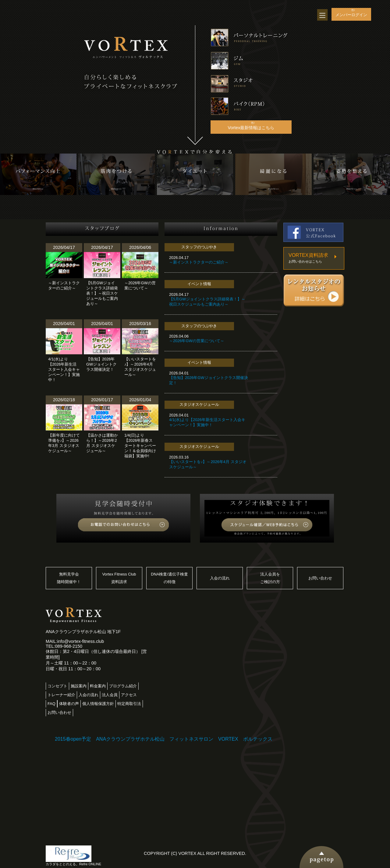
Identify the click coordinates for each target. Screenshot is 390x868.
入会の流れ (220, 578)
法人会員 (110, 695)
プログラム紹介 (123, 686)
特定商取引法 (129, 704)
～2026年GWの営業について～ (197, 341)
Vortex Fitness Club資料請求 (119, 578)
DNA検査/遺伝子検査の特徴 (169, 578)
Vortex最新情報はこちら (251, 128)
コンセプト (57, 686)
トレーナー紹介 (61, 695)
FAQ (51, 704)
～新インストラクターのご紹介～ (199, 262)
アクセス (129, 695)
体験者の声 (69, 704)
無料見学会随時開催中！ (69, 578)
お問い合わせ (320, 578)
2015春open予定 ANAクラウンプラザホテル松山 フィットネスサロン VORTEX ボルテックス (164, 739)
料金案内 (98, 686)
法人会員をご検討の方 (270, 578)
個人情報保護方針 (98, 704)
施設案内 (79, 686)
